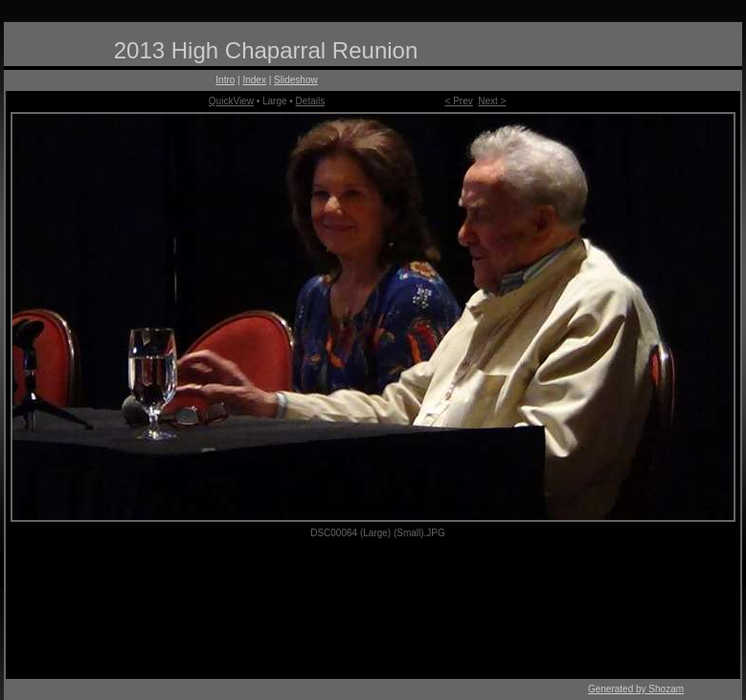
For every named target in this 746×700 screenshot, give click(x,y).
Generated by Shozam (636, 689)
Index (254, 80)
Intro (225, 80)
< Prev (459, 101)
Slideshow (296, 80)
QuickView (231, 101)
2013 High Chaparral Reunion (266, 50)
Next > (492, 101)
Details (311, 101)
